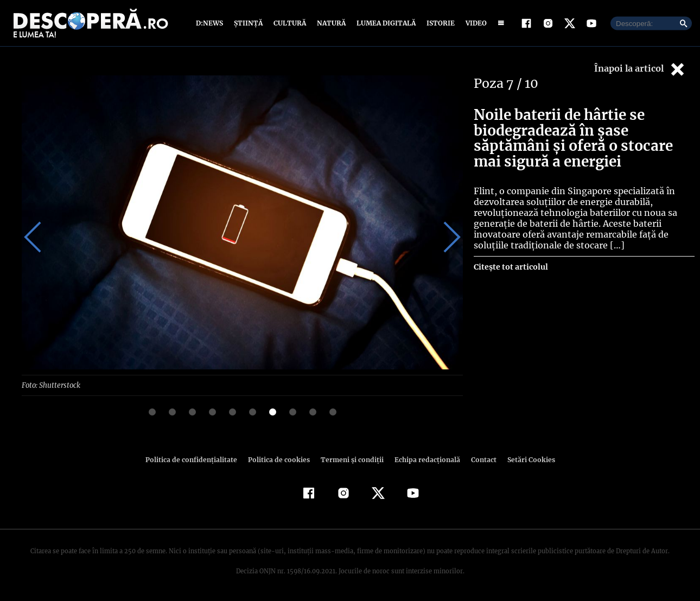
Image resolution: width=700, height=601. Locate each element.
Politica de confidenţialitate (196, 459)
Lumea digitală (384, 23)
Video (474, 23)
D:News (211, 23)
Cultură (289, 23)
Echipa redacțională (424, 459)
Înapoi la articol (640, 69)
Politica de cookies (280, 459)
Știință (249, 23)
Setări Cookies (525, 459)
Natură (330, 23)
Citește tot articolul (510, 267)
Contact (479, 459)
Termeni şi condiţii (351, 459)
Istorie (438, 23)
